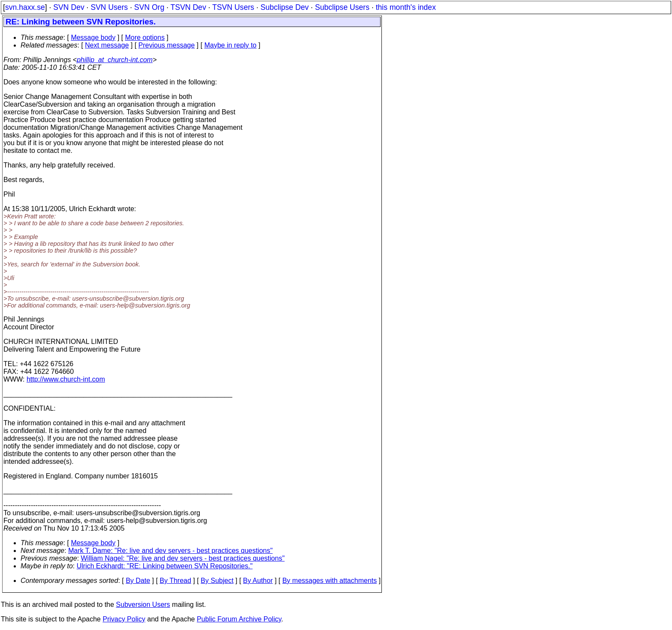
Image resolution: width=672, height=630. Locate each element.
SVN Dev (69, 7)
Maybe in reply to (231, 45)
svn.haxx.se (25, 7)
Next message (107, 45)
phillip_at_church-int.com (115, 60)
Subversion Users (143, 605)
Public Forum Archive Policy (239, 619)
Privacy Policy (124, 619)
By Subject (217, 581)
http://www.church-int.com (66, 379)
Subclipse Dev (285, 7)
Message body (93, 37)
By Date (138, 581)
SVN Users (109, 7)
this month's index (406, 7)
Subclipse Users (342, 7)
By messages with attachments (330, 581)
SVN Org (149, 7)
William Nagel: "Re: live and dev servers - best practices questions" (183, 558)
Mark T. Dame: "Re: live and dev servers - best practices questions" (170, 551)
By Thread (176, 581)
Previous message (167, 45)
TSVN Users (233, 7)
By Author (258, 581)
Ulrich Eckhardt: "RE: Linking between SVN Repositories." (165, 566)
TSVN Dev (188, 7)
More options (145, 37)
